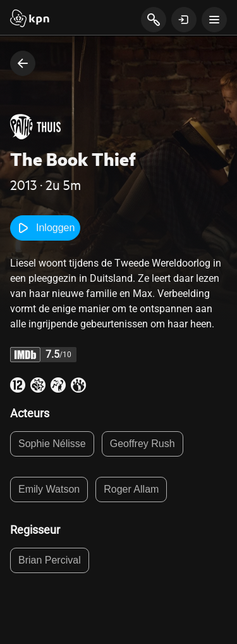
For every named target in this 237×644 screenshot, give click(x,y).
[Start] (30, 20)
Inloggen (45, 228)
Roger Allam (131, 489)
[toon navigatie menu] (214, 20)
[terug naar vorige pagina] (23, 63)
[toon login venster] (184, 20)
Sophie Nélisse (52, 444)
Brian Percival (50, 560)
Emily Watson (49, 489)
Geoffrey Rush (143, 444)
